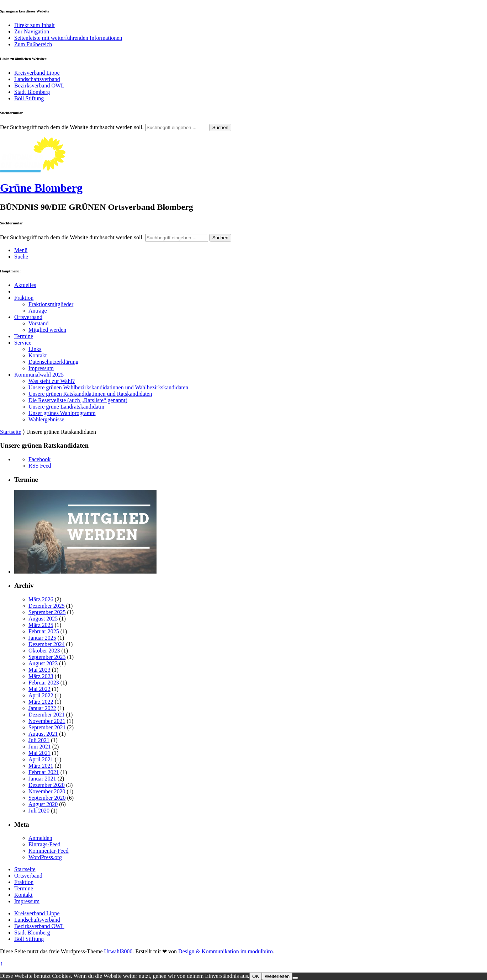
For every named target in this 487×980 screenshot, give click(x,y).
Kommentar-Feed (49, 851)
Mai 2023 (39, 670)
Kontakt (38, 355)
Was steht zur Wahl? (52, 381)
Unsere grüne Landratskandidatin (66, 407)
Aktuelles (25, 285)
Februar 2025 (44, 631)
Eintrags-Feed (44, 844)
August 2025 (43, 619)
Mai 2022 (39, 689)
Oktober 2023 (44, 651)
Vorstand (39, 323)
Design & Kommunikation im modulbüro (226, 951)
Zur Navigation (32, 31)
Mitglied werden (47, 330)
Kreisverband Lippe (37, 73)
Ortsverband (28, 317)
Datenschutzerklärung (53, 362)
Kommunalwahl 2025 (39, 375)
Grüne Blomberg (41, 188)
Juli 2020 (39, 811)
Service (23, 343)
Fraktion (24, 298)
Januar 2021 (42, 779)
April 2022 (41, 695)
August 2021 (43, 734)
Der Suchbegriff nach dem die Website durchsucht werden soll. (72, 127)
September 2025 (47, 612)
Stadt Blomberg (32, 92)
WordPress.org (45, 857)
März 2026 (41, 599)
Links (35, 349)
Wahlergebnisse (46, 419)
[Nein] (295, 978)
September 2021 (47, 727)
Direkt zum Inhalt (35, 25)
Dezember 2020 (47, 785)
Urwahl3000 (118, 951)
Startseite (11, 432)
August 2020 (43, 804)
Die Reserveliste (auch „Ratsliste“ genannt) (78, 400)
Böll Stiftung (29, 98)
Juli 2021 (39, 740)
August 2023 (43, 663)
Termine (24, 336)
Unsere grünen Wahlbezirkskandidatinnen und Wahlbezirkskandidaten (108, 387)
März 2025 (41, 625)
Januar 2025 (42, 638)
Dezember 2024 (47, 644)
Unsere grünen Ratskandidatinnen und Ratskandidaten (90, 394)
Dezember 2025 (47, 606)
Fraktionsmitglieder (51, 304)
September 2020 (47, 798)
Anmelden (40, 838)
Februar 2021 (44, 772)
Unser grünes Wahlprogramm (62, 413)
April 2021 (41, 759)
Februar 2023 (44, 683)
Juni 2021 (40, 747)
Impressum (41, 368)
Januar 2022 (42, 708)
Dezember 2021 (47, 715)
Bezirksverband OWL (39, 86)
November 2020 (47, 791)
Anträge (38, 311)
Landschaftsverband (37, 79)
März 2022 (41, 702)
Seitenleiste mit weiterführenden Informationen (68, 38)
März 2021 (41, 766)
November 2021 (47, 721)
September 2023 (47, 657)
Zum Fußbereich (33, 44)
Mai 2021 (39, 753)
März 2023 (41, 676)
